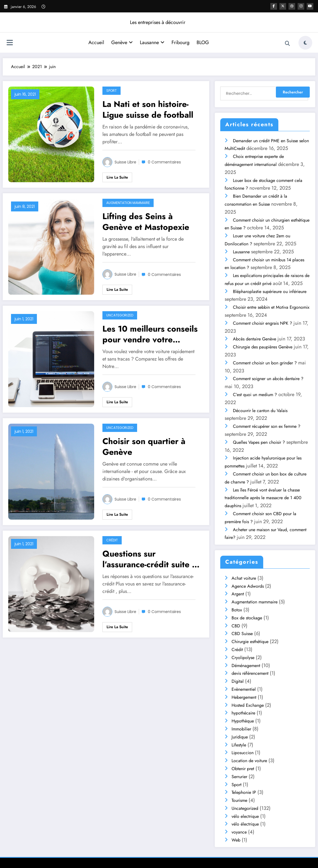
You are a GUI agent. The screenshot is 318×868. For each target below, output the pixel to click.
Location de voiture (249, 761)
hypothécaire (243, 713)
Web (236, 840)
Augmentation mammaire (128, 203)
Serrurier (239, 777)
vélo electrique (245, 816)
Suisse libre (125, 162)
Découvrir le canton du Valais (260, 411)
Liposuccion (243, 753)
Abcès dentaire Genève (255, 339)
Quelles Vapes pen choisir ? (259, 442)
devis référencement (250, 673)
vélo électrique (245, 824)
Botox (237, 610)
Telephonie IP (244, 792)
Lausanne (152, 42)
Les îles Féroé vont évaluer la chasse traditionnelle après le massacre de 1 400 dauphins (263, 498)
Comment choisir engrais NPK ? (263, 323)
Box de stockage (247, 618)
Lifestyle (239, 745)
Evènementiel (244, 689)
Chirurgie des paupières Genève (263, 347)
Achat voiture (244, 578)
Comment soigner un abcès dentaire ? (268, 379)
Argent (238, 594)
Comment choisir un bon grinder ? (265, 363)
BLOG (203, 42)
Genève (122, 42)
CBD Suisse (242, 634)
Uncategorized (120, 315)
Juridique (240, 737)
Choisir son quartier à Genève (144, 447)
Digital (238, 681)
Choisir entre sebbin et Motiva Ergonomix (271, 307)
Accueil (96, 42)
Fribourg (180, 42)
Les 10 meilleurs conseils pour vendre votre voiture (150, 334)
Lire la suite (117, 177)
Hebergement (244, 697)
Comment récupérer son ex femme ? (267, 426)
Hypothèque (243, 721)
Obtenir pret (243, 769)
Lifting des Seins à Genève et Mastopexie (146, 222)
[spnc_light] (305, 43)
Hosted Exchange (248, 705)
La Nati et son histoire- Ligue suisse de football (148, 109)
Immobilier (241, 729)
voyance (239, 832)
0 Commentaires (164, 162)
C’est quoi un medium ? (255, 395)
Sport (112, 91)
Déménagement (246, 666)
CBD (236, 626)
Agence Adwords (248, 586)
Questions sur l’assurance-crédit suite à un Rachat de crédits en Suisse (149, 559)
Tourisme (239, 800)
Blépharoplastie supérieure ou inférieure (270, 291)
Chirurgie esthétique (250, 642)
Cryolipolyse (243, 658)
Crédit (112, 540)
